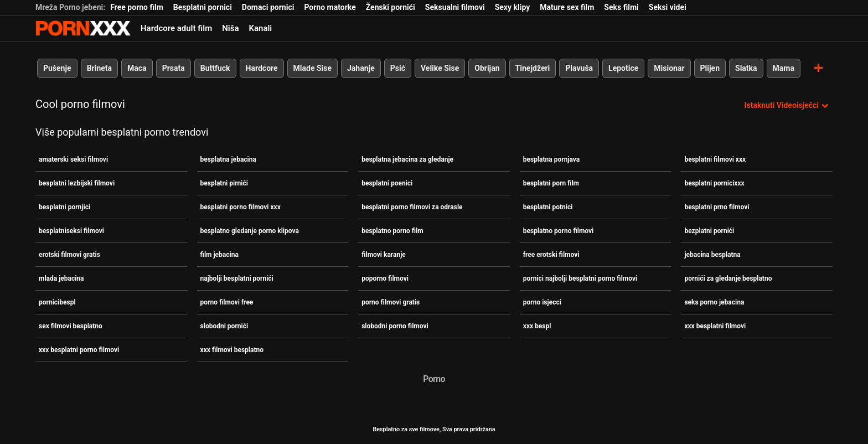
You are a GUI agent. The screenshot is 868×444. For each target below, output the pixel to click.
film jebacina (219, 255)
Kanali (260, 28)
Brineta (99, 68)
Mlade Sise (312, 68)
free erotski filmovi (551, 255)
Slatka (746, 68)
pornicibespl (57, 302)
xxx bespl (537, 326)
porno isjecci (542, 302)
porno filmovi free (227, 302)
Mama (784, 68)
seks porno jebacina (714, 302)
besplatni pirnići (224, 183)
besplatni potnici (548, 207)
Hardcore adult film (176, 28)
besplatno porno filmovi (559, 231)
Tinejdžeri (533, 68)
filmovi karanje (384, 255)
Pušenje (57, 68)
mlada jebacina (61, 278)
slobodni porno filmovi (395, 326)
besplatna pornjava (551, 159)
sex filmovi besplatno (71, 326)
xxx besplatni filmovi (715, 326)
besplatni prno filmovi (717, 207)
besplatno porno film (392, 231)
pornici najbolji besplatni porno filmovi (580, 278)
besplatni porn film (551, 183)
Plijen (710, 68)
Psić (398, 68)
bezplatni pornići (709, 231)
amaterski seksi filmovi (73, 159)
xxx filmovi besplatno (232, 350)
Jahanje (361, 68)
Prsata (174, 68)
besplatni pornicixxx (714, 183)
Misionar (669, 68)
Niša (230, 28)
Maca (137, 68)
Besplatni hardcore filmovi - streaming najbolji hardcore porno (83, 28)
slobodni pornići (224, 326)
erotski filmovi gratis (69, 255)
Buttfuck (215, 68)
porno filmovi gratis (391, 302)
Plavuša (579, 68)
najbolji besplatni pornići (237, 278)
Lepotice (623, 68)
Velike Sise (440, 68)
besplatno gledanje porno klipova (250, 231)
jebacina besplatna (712, 255)
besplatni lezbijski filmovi (77, 183)
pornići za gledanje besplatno (728, 278)
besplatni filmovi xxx (715, 159)
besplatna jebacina (228, 159)
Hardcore (262, 68)
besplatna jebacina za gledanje (407, 159)
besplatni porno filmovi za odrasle (412, 207)
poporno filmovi (385, 278)
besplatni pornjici (64, 207)
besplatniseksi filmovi (71, 231)
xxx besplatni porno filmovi (79, 350)
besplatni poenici (387, 183)
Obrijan (487, 68)
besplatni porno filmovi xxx (241, 207)
